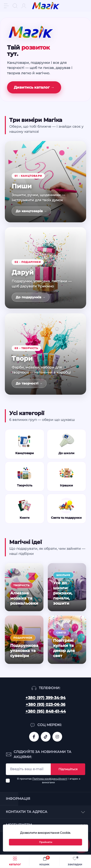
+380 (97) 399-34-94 (45, 698)
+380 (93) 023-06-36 (45, 705)
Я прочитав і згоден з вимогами (49, 781)
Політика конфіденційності (50, 779)
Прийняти (46, 842)
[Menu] (6, 6)
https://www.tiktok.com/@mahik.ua (46, 737)
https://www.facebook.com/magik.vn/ (34, 737)
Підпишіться (68, 769)
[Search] (15, 6)
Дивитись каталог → (34, 87)
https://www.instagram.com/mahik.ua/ (57, 737)
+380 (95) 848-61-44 (46, 711)
